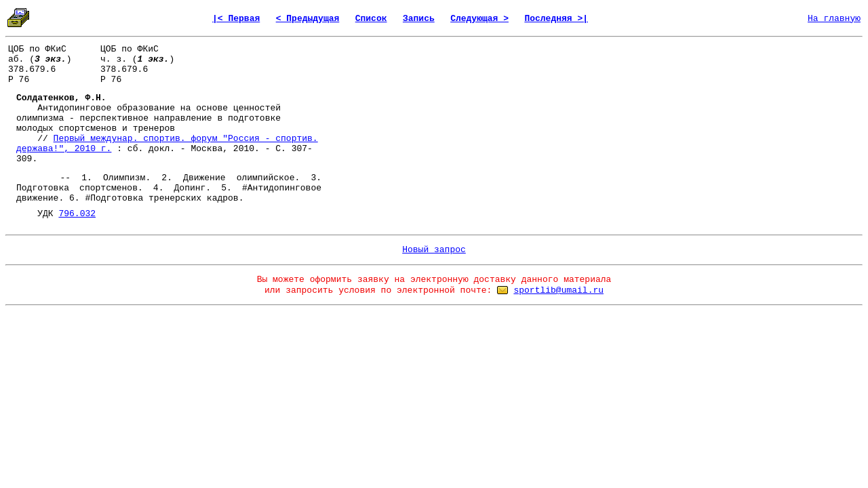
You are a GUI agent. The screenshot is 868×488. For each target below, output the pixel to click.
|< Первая (236, 19)
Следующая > (479, 19)
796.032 (77, 214)
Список (371, 19)
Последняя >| (556, 19)
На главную (834, 19)
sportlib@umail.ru (558, 290)
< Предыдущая (308, 19)
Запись (419, 19)
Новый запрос (434, 250)
